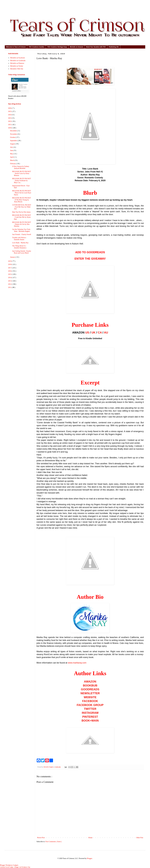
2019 (10, 261)
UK (94, 332)
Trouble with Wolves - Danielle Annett (19, 239)
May (12, 154)
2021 (10, 125)
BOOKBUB (90, 685)
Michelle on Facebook (17, 58)
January (13, 257)
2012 (10, 284)
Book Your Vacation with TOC (96, 47)
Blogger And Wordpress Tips (22, 867)
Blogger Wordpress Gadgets (9, 865)
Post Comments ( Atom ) (54, 842)
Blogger (89, 858)
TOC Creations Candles (37, 47)
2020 (10, 128)
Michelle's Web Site (17, 69)
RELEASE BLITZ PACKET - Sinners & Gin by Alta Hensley (22, 224)
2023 (10, 118)
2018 (10, 264)
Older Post (140, 838)
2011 (10, 287)
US (87, 332)
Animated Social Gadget (7, 867)
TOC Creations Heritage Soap (57, 47)
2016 (10, 271)
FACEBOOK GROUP (90, 705)
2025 (10, 111)
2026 (10, 108)
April (12, 157)
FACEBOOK (90, 701)
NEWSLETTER (90, 693)
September (14, 141)
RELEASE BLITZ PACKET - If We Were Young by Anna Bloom (22, 200)
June (12, 150)
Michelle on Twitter (17, 66)
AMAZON (90, 682)
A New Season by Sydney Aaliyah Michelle (21, 167)
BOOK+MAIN (90, 721)
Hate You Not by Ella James (21, 212)
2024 (10, 115)
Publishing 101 (114, 47)
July (12, 147)
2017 (10, 268)
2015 (10, 274)
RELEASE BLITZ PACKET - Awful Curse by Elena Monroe (22, 173)
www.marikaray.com (77, 663)
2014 (10, 278)
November (14, 134)
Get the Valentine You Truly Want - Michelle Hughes (21, 230)
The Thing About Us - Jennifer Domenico (19, 247)
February (13, 164)
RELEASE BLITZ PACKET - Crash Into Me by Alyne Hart (22, 217)
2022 (10, 121)
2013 (10, 281)
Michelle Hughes (49, 767)
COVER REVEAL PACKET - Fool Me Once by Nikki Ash (22, 207)
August (13, 144)
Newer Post (41, 838)
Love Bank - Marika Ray (20, 243)
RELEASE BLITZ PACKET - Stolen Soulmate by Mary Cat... (22, 181)
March (12, 160)
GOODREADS (90, 689)
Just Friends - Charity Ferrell (22, 234)
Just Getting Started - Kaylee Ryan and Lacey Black (22, 252)
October (13, 137)
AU (106, 332)
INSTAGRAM (90, 713)
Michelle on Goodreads (18, 61)
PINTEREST (90, 717)
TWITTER (90, 709)
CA (100, 332)
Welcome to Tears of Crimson (16, 47)
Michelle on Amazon (77, 47)
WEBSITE (90, 697)
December (14, 131)
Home (90, 838)
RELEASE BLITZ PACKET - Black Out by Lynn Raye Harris (22, 193)
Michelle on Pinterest (17, 63)
